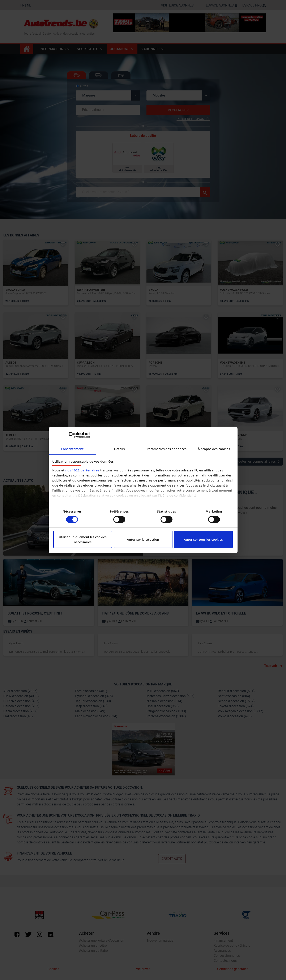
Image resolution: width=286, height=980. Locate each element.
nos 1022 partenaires (82, 470)
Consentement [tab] (72, 449)
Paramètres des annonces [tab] (167, 449)
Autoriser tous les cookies (203, 539)
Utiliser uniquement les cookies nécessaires (83, 539)
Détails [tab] (119, 449)
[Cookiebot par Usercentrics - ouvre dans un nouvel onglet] (72, 435)
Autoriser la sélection (143, 539)
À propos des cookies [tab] (214, 449)
